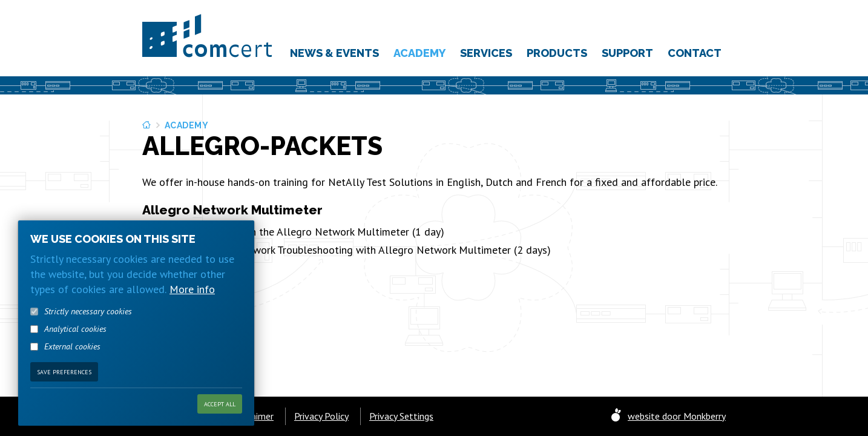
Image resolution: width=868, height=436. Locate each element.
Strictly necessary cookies (88, 330)
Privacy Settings (401, 416)
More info (192, 308)
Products (557, 53)
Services (486, 53)
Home (147, 125)
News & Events (334, 53)
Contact (695, 53)
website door (677, 416)
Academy (419, 53)
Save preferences (64, 390)
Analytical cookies (75, 348)
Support (627, 53)
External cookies (72, 365)
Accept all (220, 422)
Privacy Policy (321, 416)
